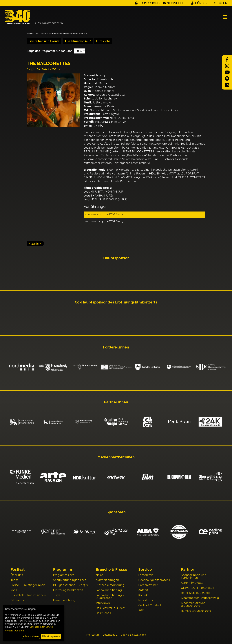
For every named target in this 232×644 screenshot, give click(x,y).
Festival (44, 34)
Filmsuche (103, 41)
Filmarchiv (56, 34)
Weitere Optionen (14, 631)
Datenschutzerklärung (41, 627)
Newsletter (177, 3)
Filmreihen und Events (74, 34)
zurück (36, 243)
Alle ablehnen (31, 636)
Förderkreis (206, 3)
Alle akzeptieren (51, 636)
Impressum (93, 635)
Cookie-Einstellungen (133, 635)
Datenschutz (110, 635)
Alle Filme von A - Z (78, 41)
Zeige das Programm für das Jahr (50, 51)
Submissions (149, 3)
